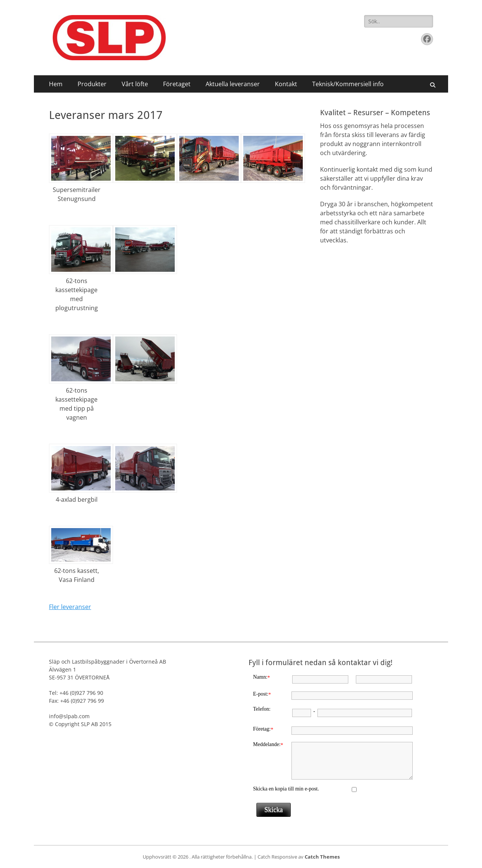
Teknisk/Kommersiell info (348, 84)
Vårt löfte (135, 84)
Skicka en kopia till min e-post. (286, 789)
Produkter (92, 84)
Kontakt (286, 84)
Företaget (177, 84)
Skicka (274, 810)
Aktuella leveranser (233, 84)
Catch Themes (322, 857)
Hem (56, 84)
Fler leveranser (70, 607)
